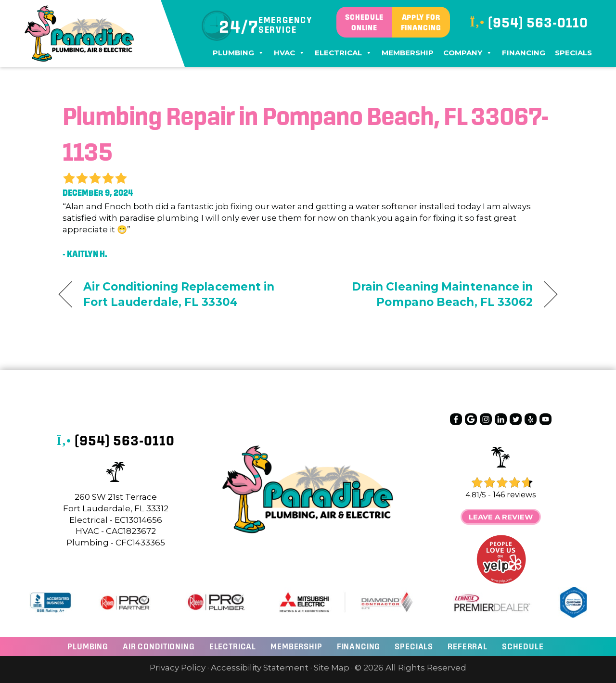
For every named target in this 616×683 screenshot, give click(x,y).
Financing (524, 53)
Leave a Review (501, 517)
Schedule (523, 646)
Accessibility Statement (260, 668)
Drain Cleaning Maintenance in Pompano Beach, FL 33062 (428, 294)
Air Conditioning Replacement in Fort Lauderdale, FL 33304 (179, 294)
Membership (408, 53)
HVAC (289, 53)
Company (468, 53)
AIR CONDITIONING (159, 646)
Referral (468, 646)
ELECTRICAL (233, 646)
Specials (573, 53)
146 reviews (514, 495)
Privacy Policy (178, 668)
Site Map (332, 668)
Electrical (343, 53)
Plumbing (238, 53)
